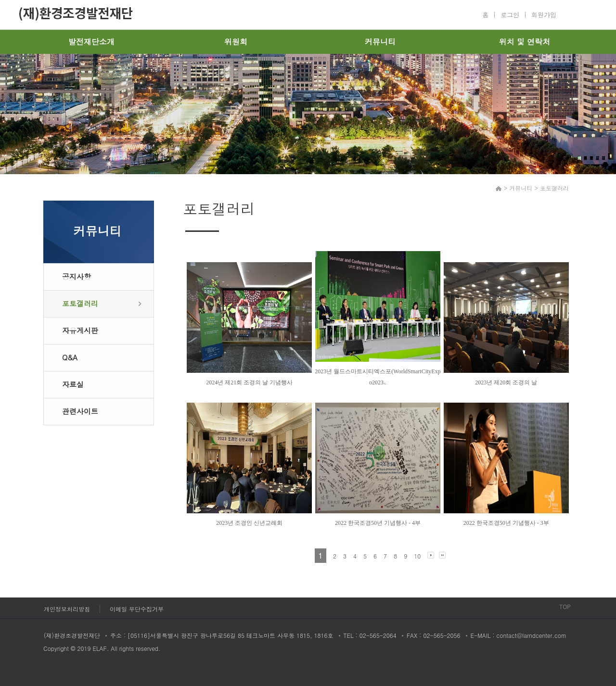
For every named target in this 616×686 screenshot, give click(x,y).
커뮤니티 (380, 42)
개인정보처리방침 (67, 609)
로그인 (510, 15)
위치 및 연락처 (525, 42)
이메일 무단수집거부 (137, 609)
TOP (565, 606)
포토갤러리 (80, 303)
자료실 (73, 384)
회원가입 (544, 15)
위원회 (236, 42)
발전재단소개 (91, 42)
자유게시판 (80, 330)
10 (417, 556)
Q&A (70, 357)
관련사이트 (80, 411)
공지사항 (77, 276)
